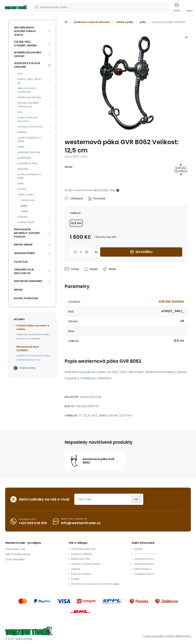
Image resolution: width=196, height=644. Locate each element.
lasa (20, 112)
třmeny (22, 189)
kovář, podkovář (26, 298)
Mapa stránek (24, 639)
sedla (21, 183)
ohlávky (22, 132)
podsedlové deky (28, 163)
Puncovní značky (81, 574)
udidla (24, 211)
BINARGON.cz (183, 636)
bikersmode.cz (143, 569)
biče (20, 74)
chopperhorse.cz (144, 559)
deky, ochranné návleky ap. (27, 90)
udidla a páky (125, 22)
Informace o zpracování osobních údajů (95, 584)
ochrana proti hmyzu (30, 127)
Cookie (75, 579)
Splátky (139, 549)
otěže (21, 147)
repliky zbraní (23, 245)
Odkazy (76, 569)
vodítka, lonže (26, 222)
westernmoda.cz (144, 564)
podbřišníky (24, 158)
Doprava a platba (81, 554)
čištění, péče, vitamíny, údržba (25, 44)
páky (143, 22)
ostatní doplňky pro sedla (29, 139)
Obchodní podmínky (83, 549)
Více (112, 190)
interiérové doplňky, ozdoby (28, 54)
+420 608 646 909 (33, 523)
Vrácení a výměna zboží (86, 564)
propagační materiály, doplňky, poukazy (27, 233)
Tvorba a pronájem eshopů (159, 636)
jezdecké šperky (25, 253)
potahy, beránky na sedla (29, 176)
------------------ (147, 554)
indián (18, 290)
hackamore (28, 200)
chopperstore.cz (144, 574)
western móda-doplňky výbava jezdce (25, 31)
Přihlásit (136, 499)
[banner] (16, 7)
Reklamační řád (80, 559)
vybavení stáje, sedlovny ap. (24, 271)
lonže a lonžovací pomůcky (28, 119)
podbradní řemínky (29, 152)
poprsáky (23, 169)
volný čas (21, 262)
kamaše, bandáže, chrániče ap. (28, 105)
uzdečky (22, 217)
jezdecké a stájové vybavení (92, 22)
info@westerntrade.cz (81, 523)
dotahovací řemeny (29, 97)
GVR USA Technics (171, 301)
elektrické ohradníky (28, 281)
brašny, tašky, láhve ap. (29, 81)
